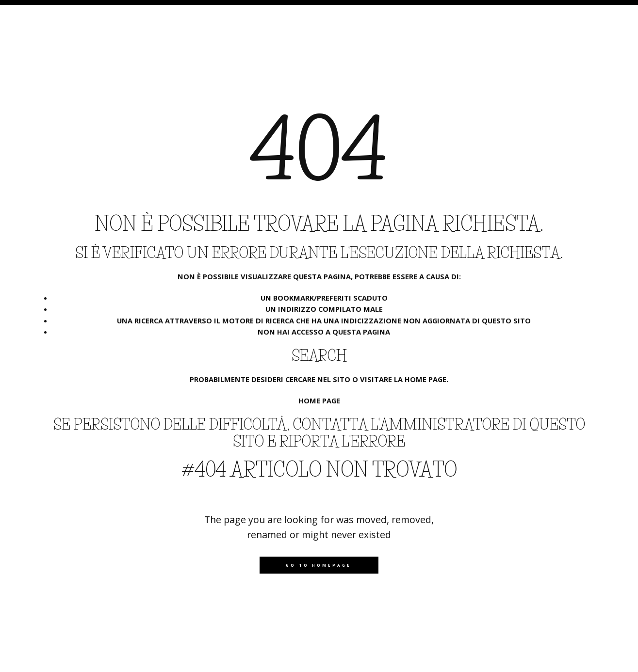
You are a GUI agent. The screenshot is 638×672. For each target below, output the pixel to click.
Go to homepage (319, 565)
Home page (319, 400)
